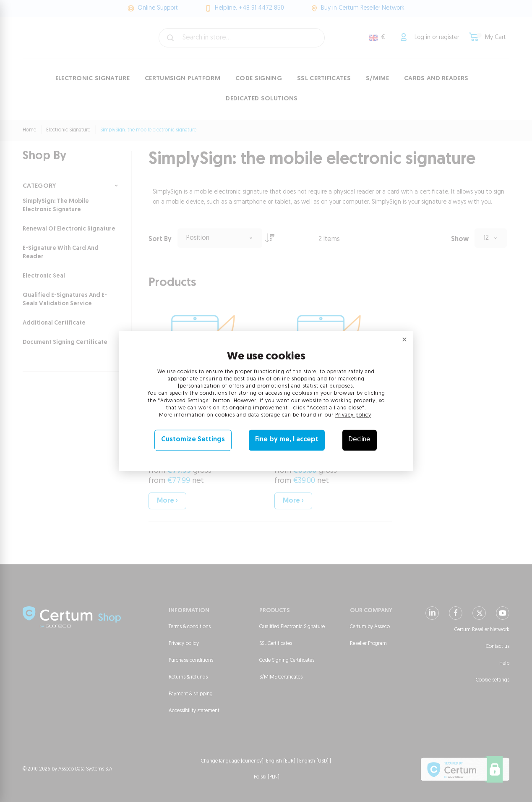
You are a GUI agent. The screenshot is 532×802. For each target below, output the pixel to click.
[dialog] (266, 401)
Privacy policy (353, 415)
